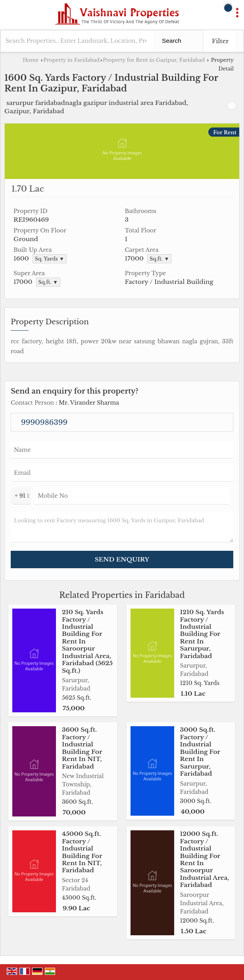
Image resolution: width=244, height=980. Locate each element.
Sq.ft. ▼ (159, 259)
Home (31, 60)
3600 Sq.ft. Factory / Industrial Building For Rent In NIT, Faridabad (82, 748)
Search (172, 41)
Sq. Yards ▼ (50, 259)
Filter (220, 41)
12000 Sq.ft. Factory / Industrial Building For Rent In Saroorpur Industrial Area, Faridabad (205, 859)
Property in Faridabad (71, 60)
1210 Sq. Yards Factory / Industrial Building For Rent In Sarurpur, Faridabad (202, 634)
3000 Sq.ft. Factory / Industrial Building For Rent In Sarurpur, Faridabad (200, 752)
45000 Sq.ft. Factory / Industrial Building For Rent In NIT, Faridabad (82, 852)
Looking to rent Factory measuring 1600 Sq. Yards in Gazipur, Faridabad (122, 527)
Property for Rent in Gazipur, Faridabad (154, 60)
